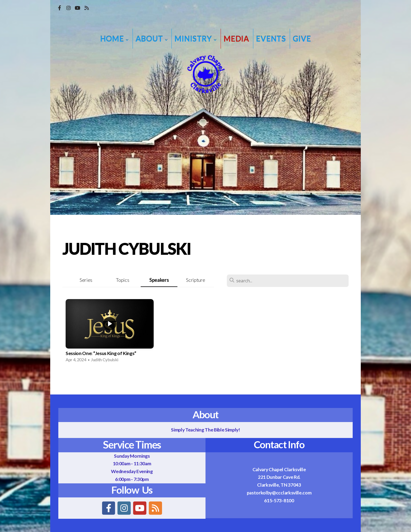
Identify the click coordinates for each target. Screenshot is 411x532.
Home (114, 39)
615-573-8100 (279, 501)
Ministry (196, 39)
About (152, 39)
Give (302, 39)
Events (271, 39)
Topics (122, 280)
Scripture (196, 280)
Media (236, 39)
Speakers (159, 280)
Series (86, 280)
